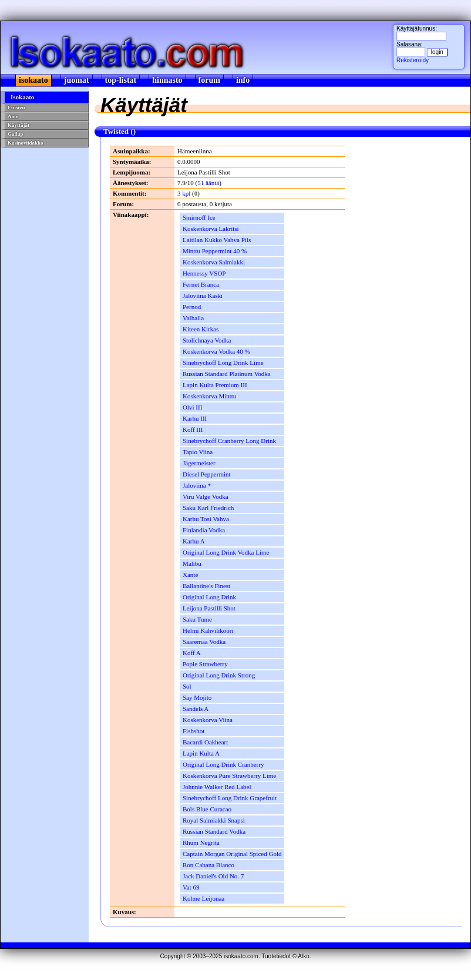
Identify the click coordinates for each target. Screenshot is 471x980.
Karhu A (194, 541)
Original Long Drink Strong (219, 675)
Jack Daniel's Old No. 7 (213, 876)
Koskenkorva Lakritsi (211, 229)
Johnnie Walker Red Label (217, 787)
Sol (187, 686)
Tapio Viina (198, 452)
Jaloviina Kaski (203, 296)
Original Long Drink (209, 597)
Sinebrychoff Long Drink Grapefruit (230, 798)
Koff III (193, 429)
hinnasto (167, 80)
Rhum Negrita (201, 843)
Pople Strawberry (205, 664)
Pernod (192, 307)
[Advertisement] (45, 190)
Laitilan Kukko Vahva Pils (217, 240)
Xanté (190, 575)
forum (209, 80)
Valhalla (193, 318)
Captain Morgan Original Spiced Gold (232, 854)
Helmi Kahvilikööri (208, 630)
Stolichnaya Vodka (207, 340)
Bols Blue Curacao (207, 809)
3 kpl (184, 193)
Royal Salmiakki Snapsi (214, 820)
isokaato (33, 80)
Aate (13, 116)
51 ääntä (208, 183)
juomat (77, 80)
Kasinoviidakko (26, 143)
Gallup (16, 134)
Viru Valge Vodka (206, 496)
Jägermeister (199, 463)
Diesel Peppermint (207, 474)
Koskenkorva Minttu (209, 396)
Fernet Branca (201, 284)
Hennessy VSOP (204, 273)
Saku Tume (197, 619)
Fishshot (194, 731)
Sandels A (196, 709)
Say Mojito (197, 697)
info (243, 80)
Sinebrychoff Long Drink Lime (223, 363)
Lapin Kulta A (201, 753)
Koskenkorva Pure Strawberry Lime (229, 776)
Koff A (192, 653)
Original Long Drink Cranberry (223, 764)
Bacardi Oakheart (205, 742)
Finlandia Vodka (204, 530)
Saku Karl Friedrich (208, 508)
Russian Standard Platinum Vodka (227, 374)
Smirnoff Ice (199, 217)
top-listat (121, 80)
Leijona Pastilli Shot (209, 608)
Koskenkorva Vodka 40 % (216, 351)
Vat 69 (191, 887)
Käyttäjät (18, 125)
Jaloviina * (197, 485)
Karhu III (195, 418)
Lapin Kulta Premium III (215, 385)
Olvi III (192, 407)
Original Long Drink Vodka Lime (226, 552)
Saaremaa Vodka (204, 642)
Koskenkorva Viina (208, 720)
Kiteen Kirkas (201, 329)
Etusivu (16, 108)
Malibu (192, 563)
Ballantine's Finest (206, 586)
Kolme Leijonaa (203, 898)
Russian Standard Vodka (214, 831)
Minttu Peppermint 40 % (215, 251)
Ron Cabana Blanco (208, 865)
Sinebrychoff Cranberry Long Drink (229, 441)
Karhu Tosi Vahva (206, 519)
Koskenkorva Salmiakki (214, 262)
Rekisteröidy (413, 60)
